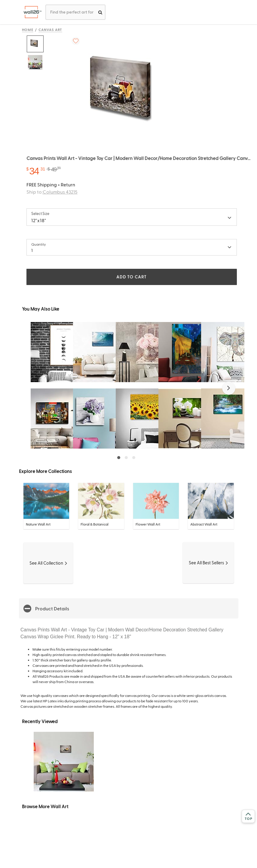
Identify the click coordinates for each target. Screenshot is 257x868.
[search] (100, 12)
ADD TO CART (131, 277)
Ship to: (52, 192)
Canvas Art (50, 29)
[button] (229, 388)
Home (28, 29)
